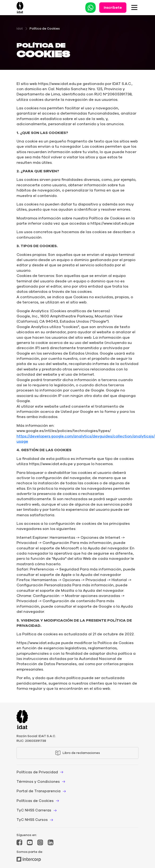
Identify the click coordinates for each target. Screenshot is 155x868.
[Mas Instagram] (40, 842)
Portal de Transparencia (39, 791)
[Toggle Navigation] (134, 7)
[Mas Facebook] (19, 842)
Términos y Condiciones (38, 782)
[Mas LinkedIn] (51, 842)
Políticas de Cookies (35, 801)
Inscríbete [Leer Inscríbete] (113, 8)
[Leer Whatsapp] (90, 8)
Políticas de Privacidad (37, 772)
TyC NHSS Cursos (32, 820)
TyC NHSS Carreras (34, 810)
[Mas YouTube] (30, 842)
